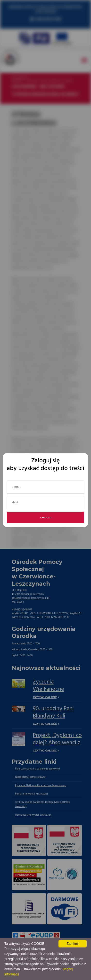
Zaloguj (46, 517)
